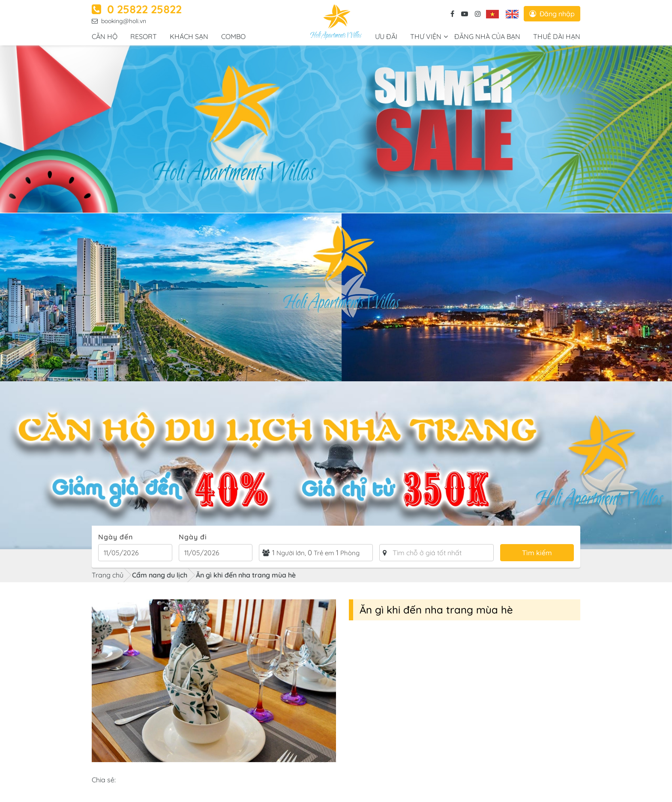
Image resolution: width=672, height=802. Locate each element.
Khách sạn (189, 36)
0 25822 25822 (137, 9)
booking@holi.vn (119, 21)
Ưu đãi (386, 36)
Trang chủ (108, 575)
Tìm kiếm (537, 553)
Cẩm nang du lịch (160, 575)
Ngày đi (193, 537)
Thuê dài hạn (557, 36)
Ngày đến (115, 537)
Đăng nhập (552, 14)
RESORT (144, 36)
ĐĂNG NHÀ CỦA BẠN (487, 36)
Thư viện (426, 36)
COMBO (233, 36)
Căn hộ (105, 36)
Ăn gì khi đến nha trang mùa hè (246, 575)
